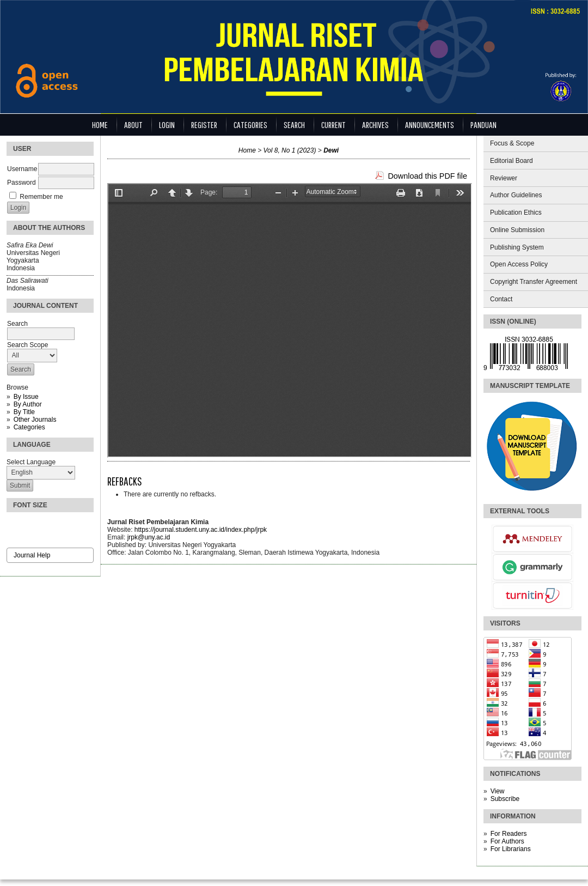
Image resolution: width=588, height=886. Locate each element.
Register (204, 125)
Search (294, 125)
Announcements (430, 125)
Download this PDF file (427, 176)
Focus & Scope (512, 143)
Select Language (31, 462)
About (133, 125)
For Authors (507, 841)
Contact (501, 299)
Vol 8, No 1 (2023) (290, 150)
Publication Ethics (516, 213)
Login (167, 125)
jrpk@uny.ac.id (149, 537)
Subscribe (505, 799)
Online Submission (517, 230)
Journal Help (32, 555)
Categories (29, 427)
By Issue (26, 397)
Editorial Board (512, 161)
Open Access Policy (519, 264)
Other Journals (35, 420)
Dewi (331, 150)
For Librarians (511, 849)
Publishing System (517, 247)
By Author (28, 404)
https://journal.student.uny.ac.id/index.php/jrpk (201, 530)
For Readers (509, 834)
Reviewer (504, 178)
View (498, 791)
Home (100, 125)
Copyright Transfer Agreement (534, 282)
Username (22, 169)
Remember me (41, 197)
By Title (24, 412)
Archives (375, 125)
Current (333, 125)
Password (22, 183)
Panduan (483, 125)
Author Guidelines (516, 195)
